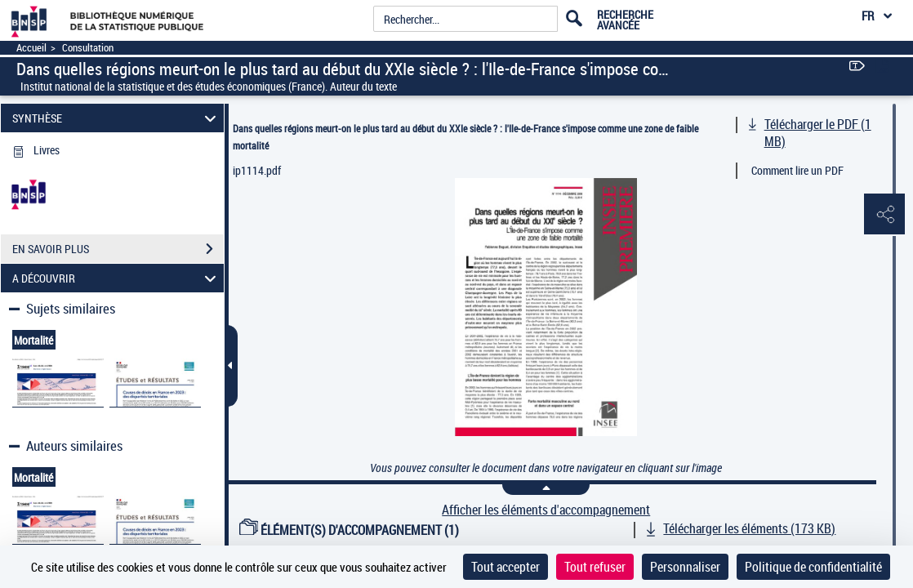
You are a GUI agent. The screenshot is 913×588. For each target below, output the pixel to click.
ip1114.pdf (257, 170)
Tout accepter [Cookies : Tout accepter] (505, 567)
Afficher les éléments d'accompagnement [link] (546, 510)
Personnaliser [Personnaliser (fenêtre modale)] (685, 567)
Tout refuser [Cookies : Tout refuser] (595, 567)
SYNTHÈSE (116, 118)
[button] (884, 215)
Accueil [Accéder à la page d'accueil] (31, 48)
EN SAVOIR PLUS (118, 249)
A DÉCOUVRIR (116, 278)
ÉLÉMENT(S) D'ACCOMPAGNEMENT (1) (350, 530)
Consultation (88, 48)
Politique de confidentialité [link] (813, 567)
